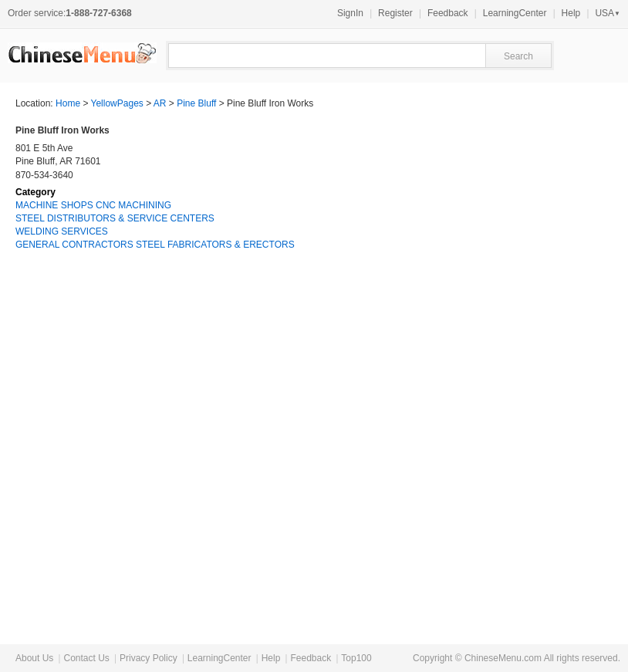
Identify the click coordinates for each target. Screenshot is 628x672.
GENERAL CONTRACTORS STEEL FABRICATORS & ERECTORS (155, 245)
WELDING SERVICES (62, 231)
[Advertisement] (497, 378)
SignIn (350, 13)
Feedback (448, 13)
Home (68, 103)
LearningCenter (515, 13)
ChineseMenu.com (503, 658)
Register (395, 13)
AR (160, 103)
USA (608, 13)
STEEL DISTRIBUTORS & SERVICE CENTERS (115, 218)
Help (571, 13)
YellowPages (117, 103)
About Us (34, 658)
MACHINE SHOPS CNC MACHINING (93, 205)
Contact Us (86, 658)
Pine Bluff (196, 103)
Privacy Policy (149, 658)
